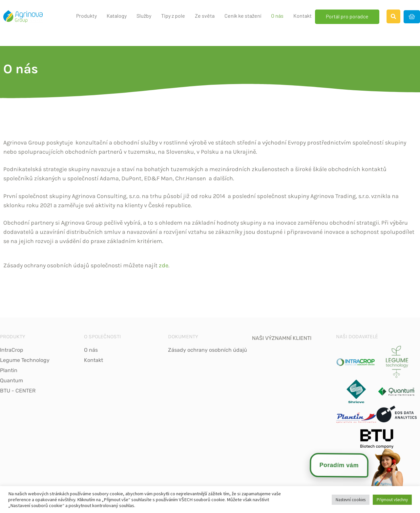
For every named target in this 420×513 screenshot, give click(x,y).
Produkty (86, 16)
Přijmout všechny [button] (392, 500)
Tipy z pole (173, 16)
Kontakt (303, 16)
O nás (277, 16)
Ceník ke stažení (243, 16)
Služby (144, 16)
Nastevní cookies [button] (351, 500)
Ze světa (205, 16)
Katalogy (117, 16)
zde (164, 265)
